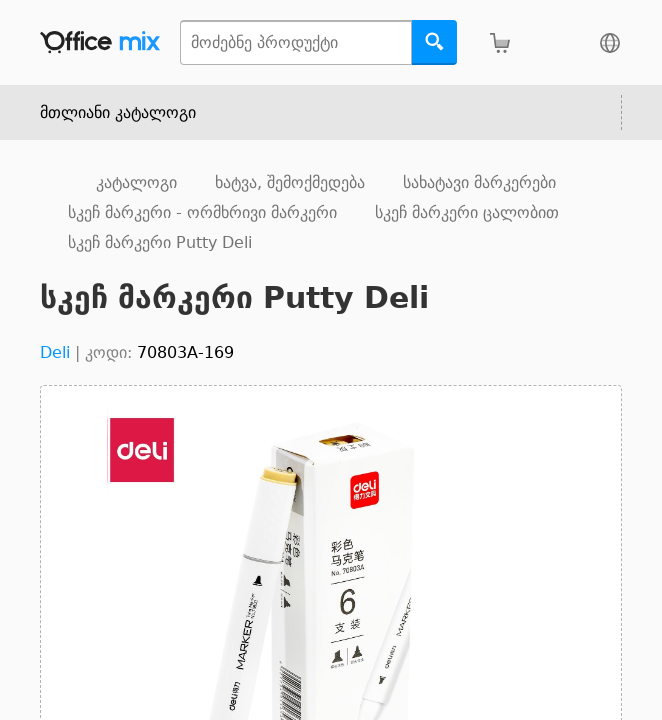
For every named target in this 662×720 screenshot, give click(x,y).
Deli (55, 352)
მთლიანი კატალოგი (118, 112)
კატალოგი (136, 182)
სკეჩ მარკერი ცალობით (467, 212)
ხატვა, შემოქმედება (290, 182)
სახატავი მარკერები (479, 182)
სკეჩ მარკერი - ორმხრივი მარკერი (202, 212)
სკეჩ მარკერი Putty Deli (160, 242)
